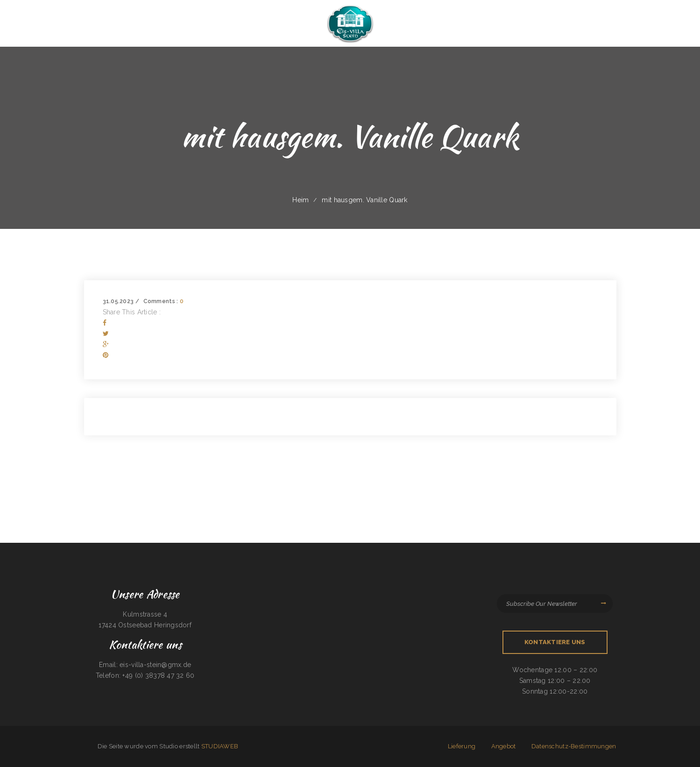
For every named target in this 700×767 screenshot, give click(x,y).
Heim (301, 200)
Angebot (504, 746)
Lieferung (462, 746)
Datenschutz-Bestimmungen (574, 746)
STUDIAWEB (220, 746)
